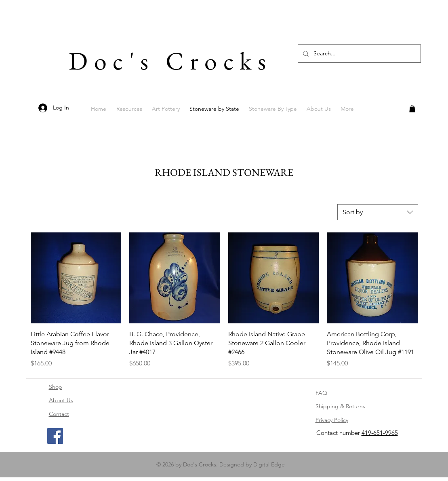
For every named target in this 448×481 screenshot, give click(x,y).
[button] (412, 109)
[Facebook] (55, 436)
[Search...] (359, 54)
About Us (61, 400)
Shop (56, 387)
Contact (59, 414)
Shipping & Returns (340, 406)
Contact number (339, 433)
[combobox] (378, 212)
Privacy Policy (332, 420)
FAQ (321, 393)
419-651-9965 (380, 433)
